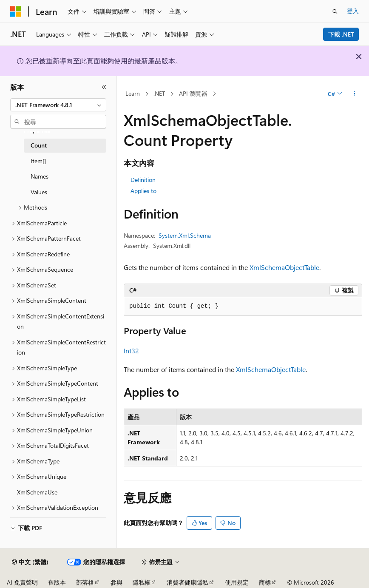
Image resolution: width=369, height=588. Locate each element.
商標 (265, 582)
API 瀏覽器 (193, 93)
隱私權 (142, 582)
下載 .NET (341, 34)
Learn (133, 93)
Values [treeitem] (39, 192)
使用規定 (237, 582)
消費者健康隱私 (187, 582)
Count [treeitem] (39, 145)
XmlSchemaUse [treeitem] (37, 492)
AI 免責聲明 (22, 582)
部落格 (85, 582)
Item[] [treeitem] (38, 161)
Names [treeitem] (40, 176)
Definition (143, 180)
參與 (116, 582)
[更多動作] (355, 94)
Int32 (131, 351)
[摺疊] (104, 87)
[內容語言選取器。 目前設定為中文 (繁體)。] (30, 562)
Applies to (143, 191)
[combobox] (58, 105)
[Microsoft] (16, 11)
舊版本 (57, 582)
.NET (159, 93)
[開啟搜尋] (335, 11)
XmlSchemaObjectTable (284, 267)
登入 (353, 11)
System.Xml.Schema (185, 235)
